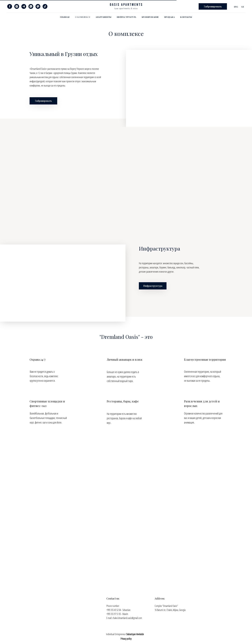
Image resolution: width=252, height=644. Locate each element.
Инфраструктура (127, 17)
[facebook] (10, 6)
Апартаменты (104, 17)
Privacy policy (126, 639)
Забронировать (43, 101)
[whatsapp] (31, 6)
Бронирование (150, 17)
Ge (243, 7)
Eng (236, 7)
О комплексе (83, 17)
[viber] (38, 6)
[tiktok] (45, 6)
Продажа (170, 17)
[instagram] (17, 6)
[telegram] (24, 6)
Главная (65, 17)
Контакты (186, 17)
